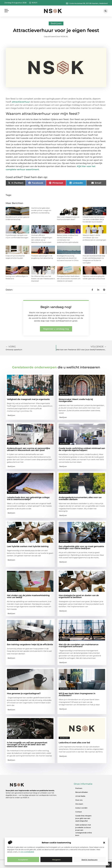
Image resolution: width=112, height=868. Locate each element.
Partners (79, 788)
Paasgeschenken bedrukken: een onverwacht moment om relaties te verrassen (69, 279)
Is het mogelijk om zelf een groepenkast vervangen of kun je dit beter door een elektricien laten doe (27, 744)
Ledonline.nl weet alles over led (74, 743)
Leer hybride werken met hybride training (28, 546)
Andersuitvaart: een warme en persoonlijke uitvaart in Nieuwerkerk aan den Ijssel (28, 449)
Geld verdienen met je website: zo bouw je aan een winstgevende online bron (84, 830)
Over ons (79, 800)
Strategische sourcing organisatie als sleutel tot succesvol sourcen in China (68, 258)
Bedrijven (56, 23)
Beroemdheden (82, 792)
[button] (104, 843)
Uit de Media (80, 796)
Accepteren (23, 860)
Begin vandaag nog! (56, 307)
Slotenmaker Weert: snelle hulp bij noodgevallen (76, 400)
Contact (79, 812)
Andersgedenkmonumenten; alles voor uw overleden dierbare (80, 498)
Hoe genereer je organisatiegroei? (24, 693)
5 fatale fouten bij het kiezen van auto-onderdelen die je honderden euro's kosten (94, 219)
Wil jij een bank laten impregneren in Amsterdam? (77, 694)
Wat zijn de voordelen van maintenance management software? (79, 645)
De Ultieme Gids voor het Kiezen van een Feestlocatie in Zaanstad (43, 279)
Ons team (79, 804)
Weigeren (56, 860)
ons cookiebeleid (27, 852)
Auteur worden (81, 808)
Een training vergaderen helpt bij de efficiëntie (30, 644)
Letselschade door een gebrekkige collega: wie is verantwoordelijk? (28, 498)
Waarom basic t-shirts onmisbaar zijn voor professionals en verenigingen (94, 238)
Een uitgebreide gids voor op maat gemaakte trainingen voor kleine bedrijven (81, 547)
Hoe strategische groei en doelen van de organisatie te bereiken (79, 596)
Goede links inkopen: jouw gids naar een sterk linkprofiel (84, 818)
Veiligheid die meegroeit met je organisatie (28, 399)
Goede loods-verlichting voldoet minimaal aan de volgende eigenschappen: (82, 449)
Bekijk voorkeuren (90, 860)
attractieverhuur (21, 102)
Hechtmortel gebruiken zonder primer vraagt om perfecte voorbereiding (41, 210)
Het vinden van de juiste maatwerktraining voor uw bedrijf (28, 596)
